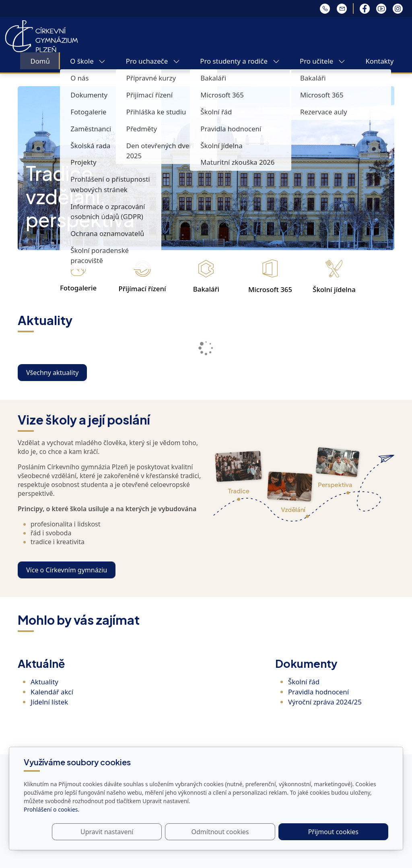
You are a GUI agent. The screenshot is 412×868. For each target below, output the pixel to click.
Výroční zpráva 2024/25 (325, 702)
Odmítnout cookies (269, 832)
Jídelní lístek (49, 702)
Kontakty (379, 61)
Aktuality (44, 682)
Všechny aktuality (52, 373)
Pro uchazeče (153, 61)
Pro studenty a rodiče (240, 61)
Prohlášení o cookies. (51, 809)
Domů (40, 61)
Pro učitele (322, 61)
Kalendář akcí (52, 692)
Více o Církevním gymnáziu (67, 570)
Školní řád (304, 682)
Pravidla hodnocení (318, 692)
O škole (88, 61)
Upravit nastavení (188, 832)
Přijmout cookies (349, 832)
